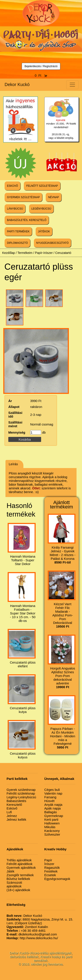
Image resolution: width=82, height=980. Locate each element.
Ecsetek (50, 875)
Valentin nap (53, 793)
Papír (48, 860)
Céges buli (52, 790)
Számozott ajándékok (14, 884)
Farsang (50, 797)
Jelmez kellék (16, 819)
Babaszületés (16, 801)
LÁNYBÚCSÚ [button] (15, 209)
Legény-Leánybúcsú (21, 797)
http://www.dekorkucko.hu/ (32, 938)
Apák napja (53, 808)
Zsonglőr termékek (20, 875)
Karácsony (52, 831)
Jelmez (12, 816)
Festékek (51, 871)
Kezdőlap (9, 253)
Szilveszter (52, 834)
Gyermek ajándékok (21, 868)
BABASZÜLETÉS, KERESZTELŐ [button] (27, 220)
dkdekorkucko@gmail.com (32, 934)
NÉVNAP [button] (53, 197)
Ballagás (51, 812)
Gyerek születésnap (21, 790)
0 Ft (41, 75)
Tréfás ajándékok (19, 860)
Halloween (52, 823)
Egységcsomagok (57, 879)
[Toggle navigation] (72, 85)
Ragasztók (52, 868)
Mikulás (50, 827)
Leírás (13, 464)
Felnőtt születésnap (21, 793)
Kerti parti (51, 819)
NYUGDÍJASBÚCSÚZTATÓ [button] (52, 243)
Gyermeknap (54, 816)
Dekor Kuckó (17, 84)
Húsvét (50, 801)
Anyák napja (53, 805)
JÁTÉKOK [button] (44, 232)
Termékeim (25, 253)
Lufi (9, 812)
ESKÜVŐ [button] (12, 186)
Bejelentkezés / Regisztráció (41, 66)
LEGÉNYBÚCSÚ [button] (41, 209)
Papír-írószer (44, 253)
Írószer (49, 864)
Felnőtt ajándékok (19, 864)
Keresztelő (14, 805)
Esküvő (12, 808)
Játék (10, 871)
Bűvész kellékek (18, 879)
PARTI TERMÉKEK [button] (18, 232)
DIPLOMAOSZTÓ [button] (17, 243)
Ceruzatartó (63, 253)
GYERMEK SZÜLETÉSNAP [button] (23, 197)
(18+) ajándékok (18, 890)
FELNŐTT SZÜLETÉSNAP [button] (42, 186)
